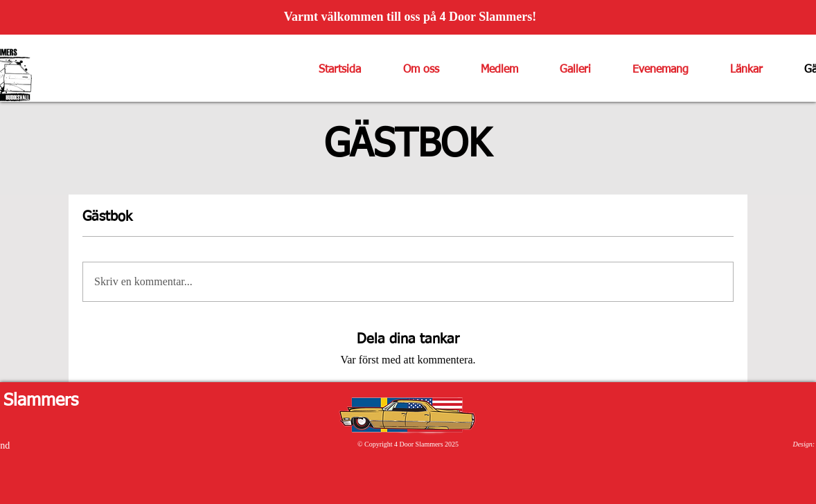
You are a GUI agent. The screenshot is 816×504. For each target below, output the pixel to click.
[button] (410, 70)
